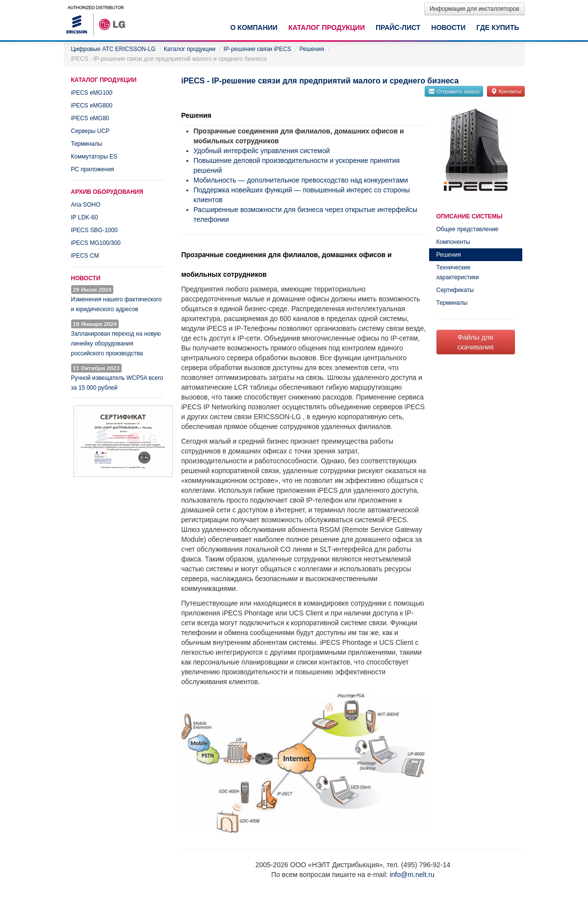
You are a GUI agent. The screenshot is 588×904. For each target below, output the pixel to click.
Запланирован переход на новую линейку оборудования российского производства (116, 344)
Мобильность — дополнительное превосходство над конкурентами (301, 180)
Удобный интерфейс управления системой (262, 151)
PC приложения (93, 169)
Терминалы (87, 144)
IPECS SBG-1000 (94, 230)
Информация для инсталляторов (474, 9)
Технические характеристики (458, 272)
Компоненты (453, 242)
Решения (449, 255)
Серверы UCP (90, 131)
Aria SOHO (86, 205)
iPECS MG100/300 (96, 243)
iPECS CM (85, 256)
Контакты (506, 91)
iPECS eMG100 (92, 93)
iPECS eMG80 (90, 118)
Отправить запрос (454, 91)
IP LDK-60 (85, 217)
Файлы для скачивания (475, 342)
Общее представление (468, 229)
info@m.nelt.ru (412, 875)
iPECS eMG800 (92, 106)
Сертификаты (455, 290)
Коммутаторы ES (94, 157)
